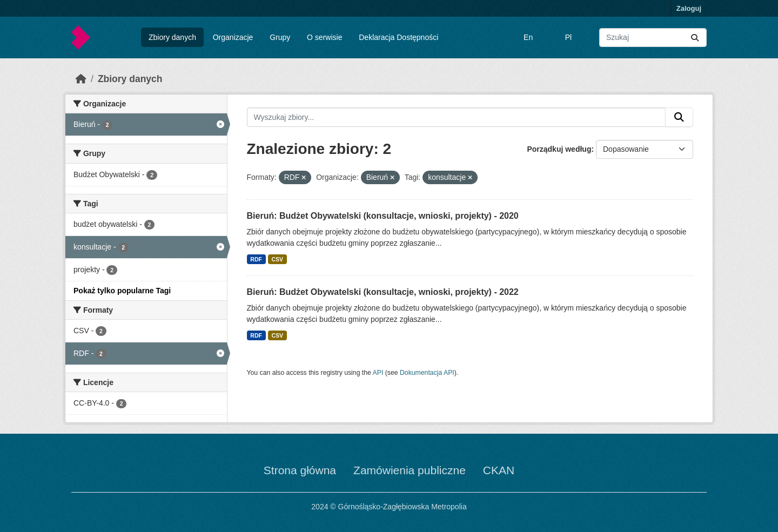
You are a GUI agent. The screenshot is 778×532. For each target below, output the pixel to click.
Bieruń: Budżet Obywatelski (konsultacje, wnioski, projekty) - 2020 (383, 216)
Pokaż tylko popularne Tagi (122, 291)
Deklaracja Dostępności (398, 37)
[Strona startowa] (81, 79)
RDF (256, 259)
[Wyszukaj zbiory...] (653, 38)
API (378, 373)
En (528, 37)
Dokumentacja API (427, 373)
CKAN (499, 470)
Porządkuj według (559, 149)
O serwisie (324, 37)
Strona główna (300, 470)
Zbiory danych (172, 37)
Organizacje (233, 37)
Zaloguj (689, 8)
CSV (277, 259)
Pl (568, 37)
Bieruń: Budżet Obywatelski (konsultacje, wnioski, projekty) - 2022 (383, 292)
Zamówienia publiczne (410, 470)
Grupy (280, 37)
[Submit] (695, 38)
